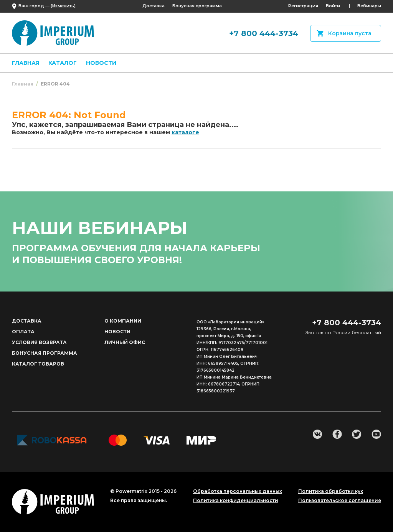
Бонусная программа (197, 6)
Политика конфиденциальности (236, 501)
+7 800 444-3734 (264, 33)
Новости (101, 63)
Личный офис (125, 342)
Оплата (23, 332)
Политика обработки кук (331, 491)
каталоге (185, 132)
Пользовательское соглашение (340, 501)
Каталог (63, 63)
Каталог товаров (38, 364)
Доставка (154, 6)
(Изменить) (63, 6)
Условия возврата (39, 342)
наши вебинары (100, 228)
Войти (333, 6)
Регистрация (303, 6)
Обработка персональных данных (238, 491)
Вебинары (369, 6)
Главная (26, 63)
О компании (123, 321)
